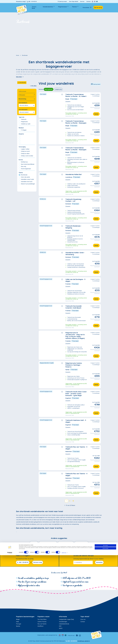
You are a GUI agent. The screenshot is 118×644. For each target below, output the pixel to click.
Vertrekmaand (23, 110)
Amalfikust (40, 626)
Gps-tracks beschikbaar (27, 164)
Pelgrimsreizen (62, 7)
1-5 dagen (23, 130)
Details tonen (64, 642)
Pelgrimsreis (23, 122)
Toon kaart (74, 99)
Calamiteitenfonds (64, 624)
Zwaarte (21, 134)
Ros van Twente (42, 624)
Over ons (83, 619)
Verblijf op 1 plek (25, 124)
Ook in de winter (24, 177)
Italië (17, 622)
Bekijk (96, 114)
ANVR (61, 628)
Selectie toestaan (105, 637)
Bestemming (27, 99)
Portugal (19, 624)
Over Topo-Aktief (74, 1)
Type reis (21, 117)
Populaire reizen (44, 617)
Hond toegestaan (25, 169)
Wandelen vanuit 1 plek (26, 179)
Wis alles (33, 86)
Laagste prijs (58, 89)
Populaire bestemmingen (25, 617)
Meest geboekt (49, 89)
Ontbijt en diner (24, 154)
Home (18, 55)
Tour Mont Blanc (42, 619)
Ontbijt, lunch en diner (26, 156)
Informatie (63, 617)
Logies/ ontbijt (24, 149)
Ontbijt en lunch (24, 151)
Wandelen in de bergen (66, 543)
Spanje (18, 626)
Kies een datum (27, 105)
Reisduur (21, 128)
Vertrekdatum (23, 103)
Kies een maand (27, 112)
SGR (60, 626)
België (18, 619)
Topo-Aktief (85, 617)
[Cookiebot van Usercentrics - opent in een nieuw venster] (10, 641)
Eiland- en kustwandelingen (48, 543)
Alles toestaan (105, 634)
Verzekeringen (63, 622)
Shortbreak (22, 83)
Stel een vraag (38, 562)
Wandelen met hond (25, 182)
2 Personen (27, 95)
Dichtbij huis (23, 162)
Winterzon (34, 543)
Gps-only (22, 166)
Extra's (21, 160)
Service (82, 1)
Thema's (74, 7)
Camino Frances (42, 622)
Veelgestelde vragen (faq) (66, 619)
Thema (21, 173)
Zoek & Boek (34, 7)
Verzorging (22, 147)
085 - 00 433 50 (23, 562)
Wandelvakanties (48, 7)
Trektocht (23, 119)
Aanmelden (99, 562)
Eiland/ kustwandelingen (27, 184)
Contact (88, 1)
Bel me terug (98, 7)
